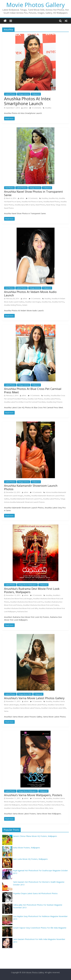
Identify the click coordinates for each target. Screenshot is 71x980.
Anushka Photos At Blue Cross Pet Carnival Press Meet (33, 390)
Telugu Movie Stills (25, 694)
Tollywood (36, 94)
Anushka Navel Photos (51, 202)
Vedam (25, 305)
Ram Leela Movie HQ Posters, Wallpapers (30, 859)
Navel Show (50, 205)
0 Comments (35, 108)
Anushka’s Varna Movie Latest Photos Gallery (34, 698)
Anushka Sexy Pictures (54, 402)
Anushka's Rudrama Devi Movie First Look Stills (21, 608)
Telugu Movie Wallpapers (27, 585)
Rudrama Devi (22, 612)
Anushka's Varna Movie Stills (38, 808)
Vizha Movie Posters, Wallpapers (26, 848)
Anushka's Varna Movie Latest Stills (54, 708)
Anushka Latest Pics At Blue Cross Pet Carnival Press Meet (25, 402)
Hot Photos (9, 188)
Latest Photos (10, 94)
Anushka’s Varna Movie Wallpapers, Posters (33, 795)
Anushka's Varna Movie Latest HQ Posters (30, 802)
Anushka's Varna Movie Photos (32, 805)
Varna (6, 711)
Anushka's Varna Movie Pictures (15, 808)
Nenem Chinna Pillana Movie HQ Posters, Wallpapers (35, 836)
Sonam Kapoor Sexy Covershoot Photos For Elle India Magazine (40, 928)
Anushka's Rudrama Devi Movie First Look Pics (27, 602)
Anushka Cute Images (33, 302)
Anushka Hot (53, 198)
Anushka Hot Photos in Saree (32, 202)
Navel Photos (40, 205)
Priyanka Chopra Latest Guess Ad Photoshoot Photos (35, 893)
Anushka (48, 108)
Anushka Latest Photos (52, 399)
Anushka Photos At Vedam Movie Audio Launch (30, 293)
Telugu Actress (24, 94)
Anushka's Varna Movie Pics (54, 805)
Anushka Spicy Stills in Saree (25, 205)
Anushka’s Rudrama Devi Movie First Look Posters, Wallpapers (32, 590)
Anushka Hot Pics (58, 302)
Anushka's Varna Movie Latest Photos (33, 705)
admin (25, 108)
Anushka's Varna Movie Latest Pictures (26, 708)
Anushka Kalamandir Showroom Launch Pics (26, 499)
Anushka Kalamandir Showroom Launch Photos (31, 487)
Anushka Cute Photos (35, 399)
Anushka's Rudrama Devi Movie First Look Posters (41, 605)
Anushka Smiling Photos (13, 305)
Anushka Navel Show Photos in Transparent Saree (33, 193)
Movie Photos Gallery (36, 5)
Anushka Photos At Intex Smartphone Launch (27, 101)
